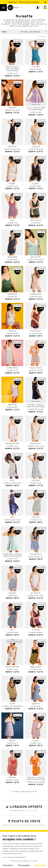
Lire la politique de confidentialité (14, 857)
